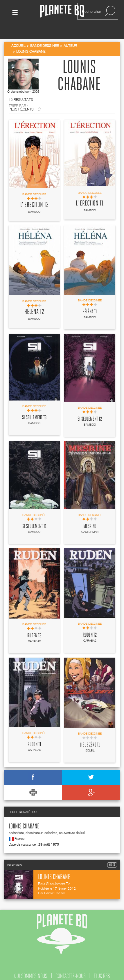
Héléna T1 (90, 300)
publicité (29, 971)
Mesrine (90, 514)
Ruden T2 (90, 623)
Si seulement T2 (90, 407)
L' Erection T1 (90, 191)
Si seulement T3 (34, 405)
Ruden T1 (34, 733)
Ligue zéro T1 (90, 733)
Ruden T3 (34, 624)
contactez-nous (71, 964)
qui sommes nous (31, 964)
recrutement (58, 971)
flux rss (102, 964)
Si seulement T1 (34, 514)
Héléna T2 (34, 300)
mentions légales (95, 971)
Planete (62, 11)
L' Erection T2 (34, 193)
